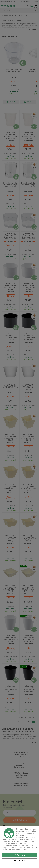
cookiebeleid (12, 850)
